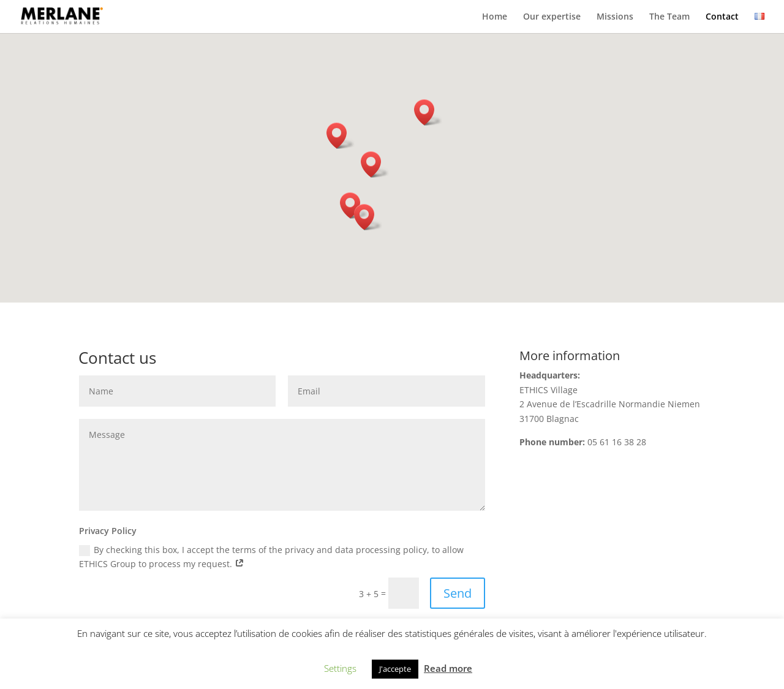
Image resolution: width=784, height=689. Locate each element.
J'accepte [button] (395, 669)
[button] (368, 217)
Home (495, 17)
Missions (615, 17)
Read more (448, 668)
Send (458, 593)
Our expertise (552, 17)
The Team (669, 17)
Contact (722, 17)
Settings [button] (340, 668)
